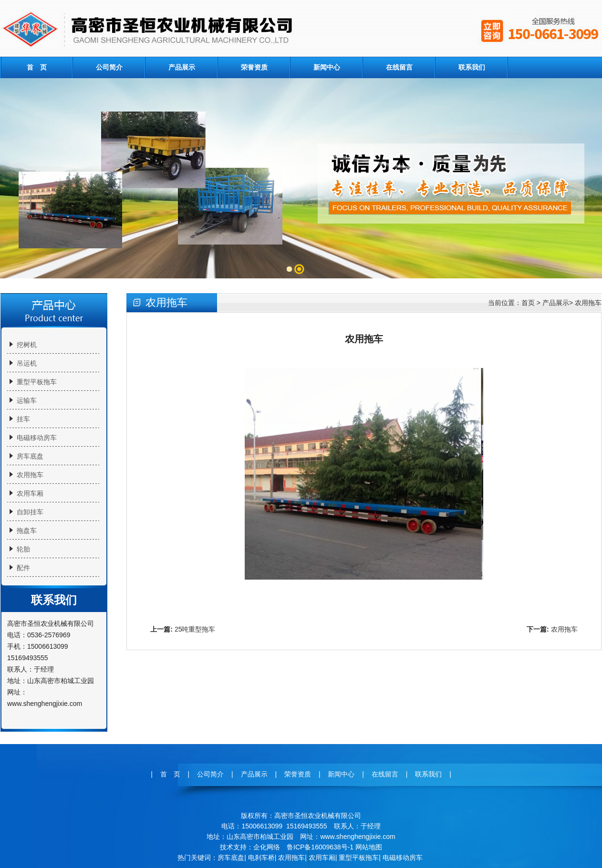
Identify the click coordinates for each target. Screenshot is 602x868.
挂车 (23, 419)
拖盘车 (27, 531)
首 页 (37, 67)
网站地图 (369, 847)
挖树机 (27, 345)
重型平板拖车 (37, 382)
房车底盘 (30, 456)
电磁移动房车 (37, 438)
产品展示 (182, 67)
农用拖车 (30, 475)
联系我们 (472, 67)
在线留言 (399, 67)
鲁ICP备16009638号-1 (320, 847)
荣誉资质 (254, 67)
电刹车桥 (261, 858)
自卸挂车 (30, 512)
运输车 (27, 400)
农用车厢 (30, 493)
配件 (23, 568)
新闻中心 (327, 67)
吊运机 (27, 363)
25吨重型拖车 (195, 629)
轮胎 (23, 549)
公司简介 (109, 67)
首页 (528, 303)
